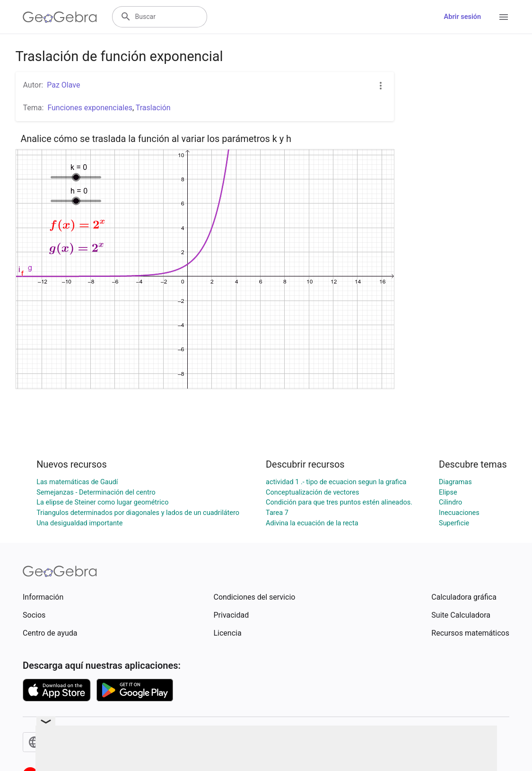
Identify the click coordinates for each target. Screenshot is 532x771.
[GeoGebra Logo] (60, 17)
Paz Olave (63, 85)
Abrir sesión (462, 17)
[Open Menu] (504, 17)
